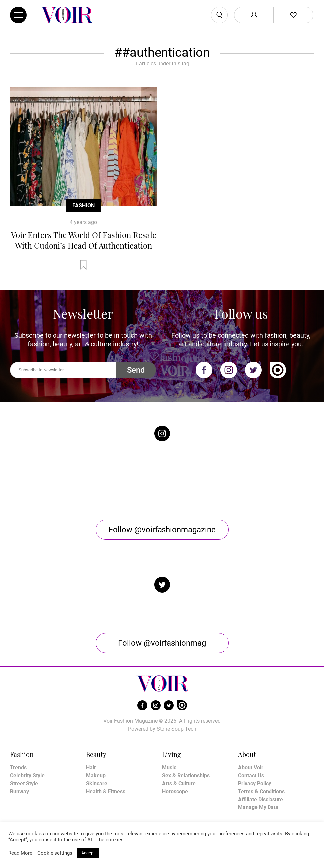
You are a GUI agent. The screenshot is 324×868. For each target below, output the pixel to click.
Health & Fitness (106, 791)
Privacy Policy (255, 783)
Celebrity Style (27, 775)
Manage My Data (258, 807)
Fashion (84, 206)
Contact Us (251, 775)
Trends (18, 767)
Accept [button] (88, 853)
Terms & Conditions (261, 791)
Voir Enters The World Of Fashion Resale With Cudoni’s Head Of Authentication (84, 240)
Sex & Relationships (186, 775)
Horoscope (175, 791)
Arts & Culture (179, 783)
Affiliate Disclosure (261, 799)
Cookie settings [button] (55, 853)
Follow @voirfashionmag (162, 643)
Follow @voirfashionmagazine (162, 530)
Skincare (97, 783)
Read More (20, 853)
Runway (19, 791)
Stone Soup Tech (176, 729)
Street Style (24, 783)
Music (169, 767)
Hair (91, 767)
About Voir (251, 767)
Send (136, 370)
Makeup (96, 775)
